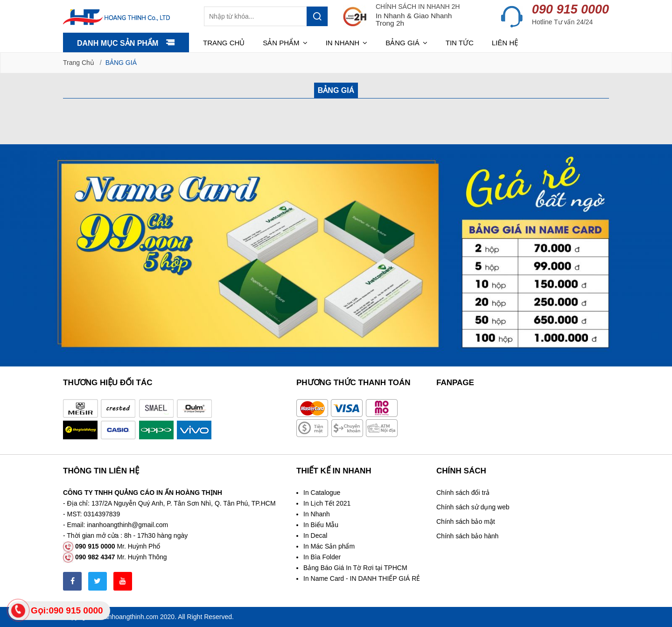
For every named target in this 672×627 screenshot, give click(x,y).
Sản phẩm (285, 43)
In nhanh (347, 43)
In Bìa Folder (322, 557)
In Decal (315, 535)
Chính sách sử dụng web (473, 507)
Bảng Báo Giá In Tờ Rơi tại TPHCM (355, 568)
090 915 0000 (570, 9)
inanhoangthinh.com (129, 617)
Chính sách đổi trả (463, 493)
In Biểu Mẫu (321, 525)
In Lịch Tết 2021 (327, 503)
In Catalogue (322, 493)
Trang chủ (224, 43)
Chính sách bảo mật (466, 521)
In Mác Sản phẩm (329, 546)
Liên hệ (505, 43)
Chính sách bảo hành (467, 536)
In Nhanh (317, 514)
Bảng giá (406, 43)
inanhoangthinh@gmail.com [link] (127, 525)
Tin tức (460, 43)
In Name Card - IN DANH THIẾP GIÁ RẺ (362, 578)
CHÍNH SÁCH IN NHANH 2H (418, 7)
